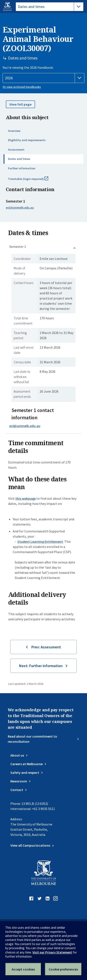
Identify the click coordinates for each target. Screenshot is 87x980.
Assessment (16, 150)
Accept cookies (23, 969)
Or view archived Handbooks (22, 87)
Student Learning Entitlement (40, 541)
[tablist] (50, 7)
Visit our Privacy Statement (52, 952)
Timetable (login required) (33, 181)
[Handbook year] (43, 78)
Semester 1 (18, 247)
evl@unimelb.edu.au (20, 208)
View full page (20, 104)
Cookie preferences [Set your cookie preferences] (63, 969)
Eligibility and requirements (27, 140)
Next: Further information (41, 666)
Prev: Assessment (46, 647)
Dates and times (19, 159)
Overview (14, 131)
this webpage (26, 498)
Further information (22, 168)
